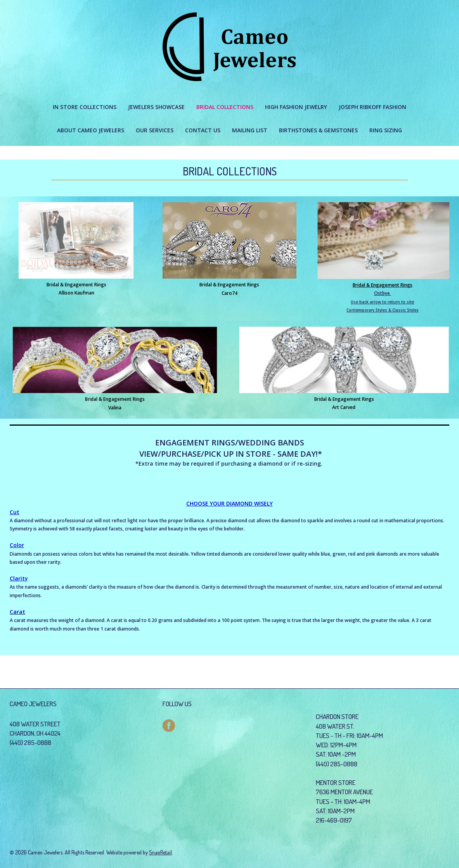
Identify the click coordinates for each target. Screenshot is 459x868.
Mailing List (250, 130)
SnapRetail (160, 852)
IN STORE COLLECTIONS (85, 107)
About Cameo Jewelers (91, 130)
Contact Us (203, 130)
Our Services (155, 130)
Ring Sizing (386, 130)
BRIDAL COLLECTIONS (225, 107)
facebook (169, 726)
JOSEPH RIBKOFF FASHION (372, 107)
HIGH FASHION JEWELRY (296, 107)
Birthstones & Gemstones (318, 130)
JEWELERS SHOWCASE (156, 107)
